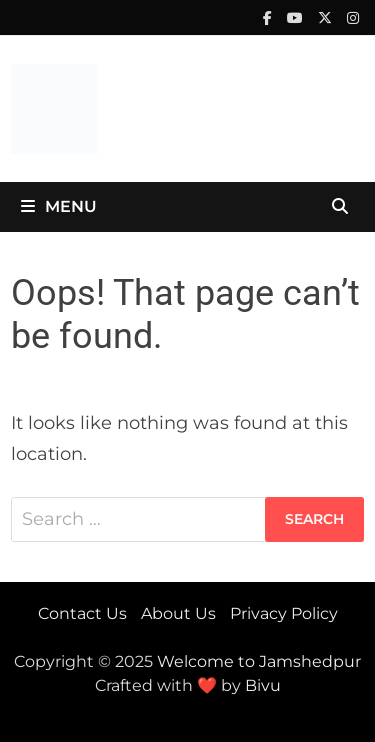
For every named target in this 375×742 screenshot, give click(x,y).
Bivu (263, 685)
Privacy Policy (284, 613)
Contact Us (82, 613)
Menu (59, 206)
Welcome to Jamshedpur (259, 661)
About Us (178, 613)
